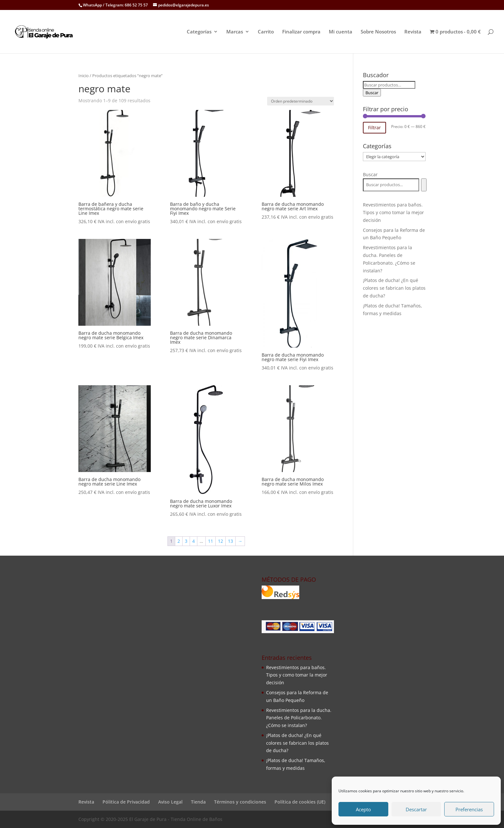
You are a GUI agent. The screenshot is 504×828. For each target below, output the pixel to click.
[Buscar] (424, 185)
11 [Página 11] (211, 541)
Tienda (198, 802)
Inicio (84, 76)
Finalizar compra (301, 32)
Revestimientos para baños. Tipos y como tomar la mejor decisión (393, 212)
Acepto (363, 809)
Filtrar (374, 127)
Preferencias (469, 809)
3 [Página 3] (186, 541)
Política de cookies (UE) (300, 802)
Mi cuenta (341, 32)
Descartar (416, 809)
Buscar (372, 93)
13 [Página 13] (230, 541)
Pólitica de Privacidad (126, 802)
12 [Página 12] (221, 541)
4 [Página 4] (194, 541)
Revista (413, 32)
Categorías (199, 32)
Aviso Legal (170, 802)
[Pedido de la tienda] (301, 101)
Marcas (235, 32)
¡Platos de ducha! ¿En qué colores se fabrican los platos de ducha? (394, 288)
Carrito (266, 32)
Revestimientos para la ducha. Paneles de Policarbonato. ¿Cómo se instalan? (299, 718)
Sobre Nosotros (378, 32)
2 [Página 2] (179, 541)
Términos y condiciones (240, 802)
